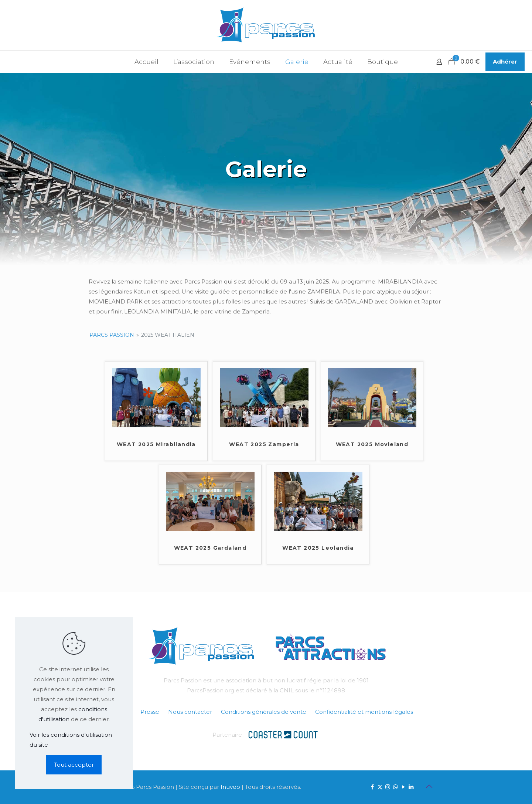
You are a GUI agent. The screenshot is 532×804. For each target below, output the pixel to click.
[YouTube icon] (403, 787)
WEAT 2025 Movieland (372, 444)
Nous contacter (190, 712)
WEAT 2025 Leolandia (318, 548)
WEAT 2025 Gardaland (210, 548)
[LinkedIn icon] (411, 787)
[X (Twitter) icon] (380, 787)
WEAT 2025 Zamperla (264, 444)
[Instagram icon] (388, 787)
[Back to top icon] (429, 786)
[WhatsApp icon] (395, 787)
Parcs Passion (112, 335)
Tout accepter (74, 765)
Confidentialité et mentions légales (364, 712)
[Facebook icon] (372, 787)
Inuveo (230, 787)
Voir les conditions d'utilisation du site (71, 740)
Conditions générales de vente (264, 712)
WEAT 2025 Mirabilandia (156, 444)
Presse (150, 712)
